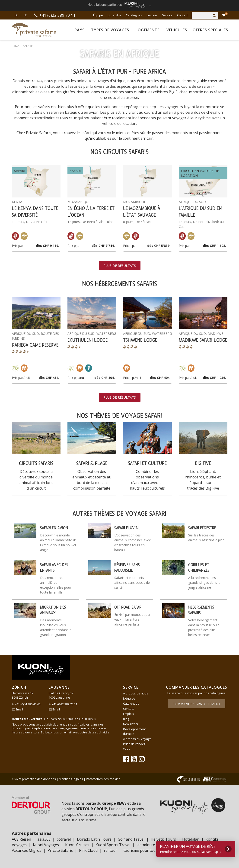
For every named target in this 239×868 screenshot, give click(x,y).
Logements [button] (148, 30)
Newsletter (131, 724)
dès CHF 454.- (50, 378)
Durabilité (114, 15)
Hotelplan (191, 839)
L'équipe (129, 698)
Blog (126, 719)
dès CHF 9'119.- (48, 246)
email (68, 732)
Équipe (98, 15)
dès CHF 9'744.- (104, 246)
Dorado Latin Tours (94, 839)
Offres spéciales (210, 30)
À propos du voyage (137, 739)
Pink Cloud (88, 850)
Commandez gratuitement (197, 704)
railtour (110, 850)
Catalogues (134, 15)
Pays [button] (80, 30)
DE (17, 15)
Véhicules (177, 30)
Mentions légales (71, 779)
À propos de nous (136, 693)
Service (167, 15)
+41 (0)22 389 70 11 (58, 15)
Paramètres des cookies (103, 779)
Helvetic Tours (163, 839)
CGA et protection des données (34, 779)
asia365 (44, 839)
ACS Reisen (21, 839)
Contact (182, 15)
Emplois (152, 15)
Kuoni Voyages (46, 845)
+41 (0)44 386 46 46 (26, 704)
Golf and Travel (131, 839)
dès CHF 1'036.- (215, 378)
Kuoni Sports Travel (113, 845)
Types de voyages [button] (110, 30)
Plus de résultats (120, 266)
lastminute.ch (148, 845)
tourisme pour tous (140, 850)
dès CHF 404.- (105, 378)
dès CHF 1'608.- (215, 246)
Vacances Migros (27, 850)
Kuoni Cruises (77, 845)
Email (17, 709)
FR (25, 15)
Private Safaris (60, 850)
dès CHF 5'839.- (159, 246)
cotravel (64, 839)
